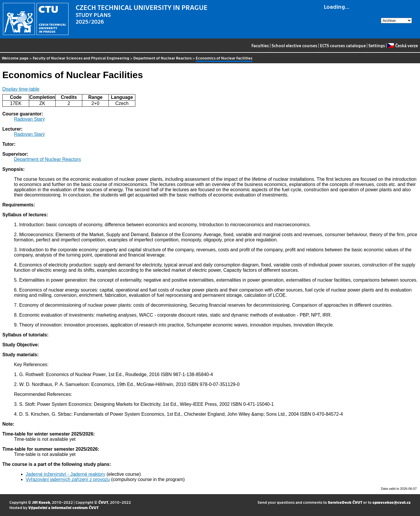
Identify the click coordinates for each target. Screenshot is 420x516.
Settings (377, 45)
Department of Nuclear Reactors (162, 58)
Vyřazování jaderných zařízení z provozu (68, 479)
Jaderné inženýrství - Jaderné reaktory (65, 474)
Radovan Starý (29, 119)
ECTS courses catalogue (343, 45)
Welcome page (15, 58)
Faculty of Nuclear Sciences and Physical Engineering (81, 58)
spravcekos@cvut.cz (392, 502)
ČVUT (103, 502)
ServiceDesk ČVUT (345, 502)
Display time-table (21, 89)
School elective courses (294, 45)
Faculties (260, 45)
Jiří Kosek (41, 502)
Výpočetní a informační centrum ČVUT (63, 507)
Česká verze (403, 45)
